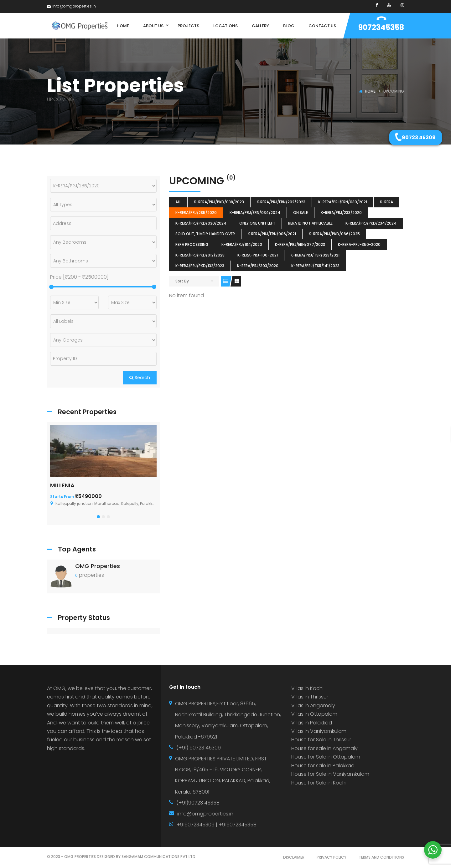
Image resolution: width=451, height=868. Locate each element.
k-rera (386, 202)
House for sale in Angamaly (324, 748)
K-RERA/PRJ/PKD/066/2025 (334, 234)
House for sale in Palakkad (323, 766)
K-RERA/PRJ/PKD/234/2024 (371, 223)
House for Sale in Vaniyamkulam (330, 774)
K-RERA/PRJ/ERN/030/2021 (343, 202)
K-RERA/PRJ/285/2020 (196, 213)
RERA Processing (192, 244)
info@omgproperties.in (71, 6)
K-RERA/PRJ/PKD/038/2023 (219, 202)
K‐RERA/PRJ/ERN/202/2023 (281, 202)
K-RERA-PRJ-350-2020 (359, 244)
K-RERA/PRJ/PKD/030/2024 (201, 223)
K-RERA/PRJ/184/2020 (242, 244)
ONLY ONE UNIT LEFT (257, 223)
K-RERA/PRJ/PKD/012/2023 (200, 255)
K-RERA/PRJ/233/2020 (341, 213)
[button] (98, 517)
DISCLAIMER (294, 857)
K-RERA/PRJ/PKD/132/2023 (200, 266)
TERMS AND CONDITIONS (381, 857)
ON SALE (301, 213)
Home (370, 91)
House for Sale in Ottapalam (326, 757)
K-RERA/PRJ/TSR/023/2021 (315, 255)
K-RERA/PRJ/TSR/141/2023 (315, 266)
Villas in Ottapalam (314, 714)
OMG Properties (98, 566)
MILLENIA (62, 485)
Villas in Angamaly (313, 706)
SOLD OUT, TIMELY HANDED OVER (205, 234)
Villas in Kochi (307, 688)
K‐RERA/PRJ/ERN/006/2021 (272, 234)
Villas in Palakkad (312, 723)
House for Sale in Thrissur (321, 740)
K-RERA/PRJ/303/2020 (258, 266)
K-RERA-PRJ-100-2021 (258, 255)
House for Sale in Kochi (319, 783)
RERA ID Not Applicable (310, 223)
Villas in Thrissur (310, 697)
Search (140, 378)
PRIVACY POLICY (332, 857)
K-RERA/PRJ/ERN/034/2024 (255, 213)
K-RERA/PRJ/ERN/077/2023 (300, 244)
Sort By (182, 281)
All (178, 202)
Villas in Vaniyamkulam (319, 731)
